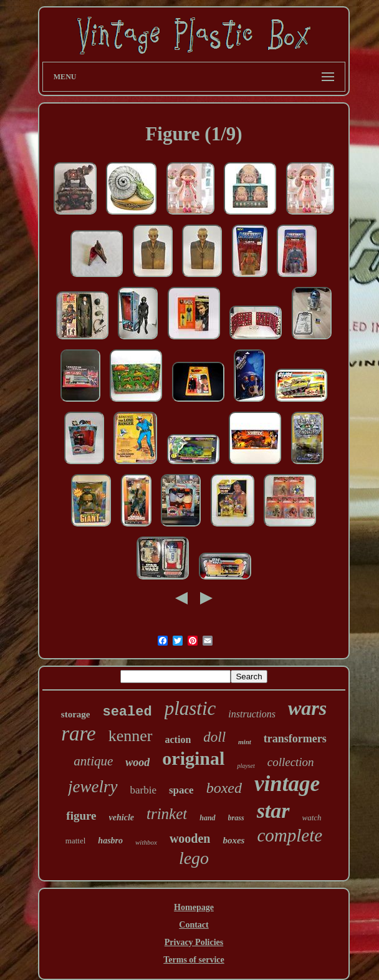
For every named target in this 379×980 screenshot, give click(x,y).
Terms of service (194, 960)
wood (137, 762)
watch (312, 817)
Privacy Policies (194, 942)
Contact (194, 925)
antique (93, 761)
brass (236, 818)
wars (307, 708)
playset (246, 766)
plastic (190, 708)
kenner (131, 736)
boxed (224, 788)
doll (214, 737)
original (193, 758)
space (181, 790)
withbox (146, 842)
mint (245, 742)
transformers (295, 739)
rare (79, 734)
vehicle (122, 817)
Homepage (194, 907)
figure (81, 816)
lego (194, 858)
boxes (233, 840)
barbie (143, 790)
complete (290, 835)
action (178, 740)
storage (76, 714)
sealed (127, 712)
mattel (76, 841)
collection (291, 762)
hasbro (110, 841)
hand (207, 818)
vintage (287, 784)
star (273, 811)
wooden (190, 838)
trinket (167, 814)
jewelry (93, 787)
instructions (252, 714)
